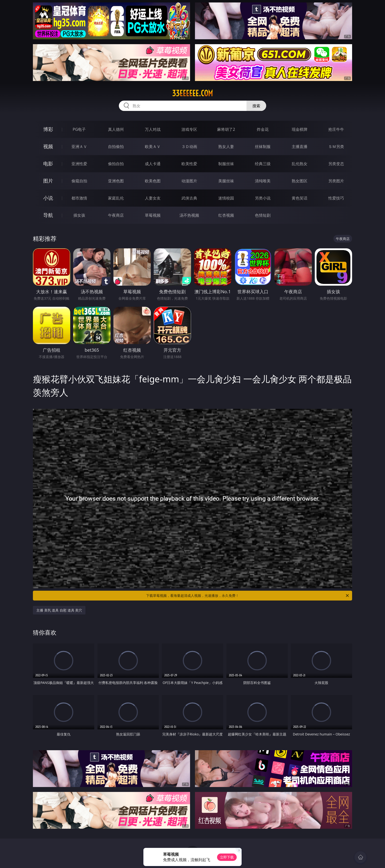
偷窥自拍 (79, 181)
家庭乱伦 (116, 198)
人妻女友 (153, 198)
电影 (48, 164)
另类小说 (263, 198)
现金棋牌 (300, 129)
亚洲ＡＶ (79, 147)
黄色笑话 (300, 198)
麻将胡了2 (226, 129)
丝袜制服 (263, 147)
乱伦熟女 (300, 164)
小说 (48, 198)
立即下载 (227, 857)
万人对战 (153, 129)
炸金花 (263, 129)
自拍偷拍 (116, 147)
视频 (48, 146)
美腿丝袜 (226, 181)
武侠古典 (189, 198)
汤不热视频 (189, 215)
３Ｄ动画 (189, 147)
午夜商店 (116, 215)
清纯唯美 (263, 181)
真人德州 (116, 129)
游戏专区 (189, 129)
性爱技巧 (336, 198)
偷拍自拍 (116, 164)
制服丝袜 (226, 164)
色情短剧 (263, 215)
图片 (48, 181)
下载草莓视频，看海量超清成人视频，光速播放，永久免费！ (248, 596)
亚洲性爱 (79, 164)
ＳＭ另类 (336, 147)
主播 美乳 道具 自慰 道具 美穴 (59, 610)
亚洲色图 (116, 181)
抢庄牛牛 (336, 129)
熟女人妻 (226, 147)
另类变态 (336, 164)
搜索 (256, 106)
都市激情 (79, 198)
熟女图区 (300, 181)
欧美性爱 (189, 164)
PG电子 (79, 129)
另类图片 (336, 181)
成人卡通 (153, 164)
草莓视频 (153, 215)
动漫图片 (189, 181)
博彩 (48, 129)
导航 (48, 215)
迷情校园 (226, 198)
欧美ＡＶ (153, 147)
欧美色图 (153, 181)
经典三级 (263, 164)
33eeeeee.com (192, 93)
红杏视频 (226, 215)
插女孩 (79, 215)
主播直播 (300, 147)
